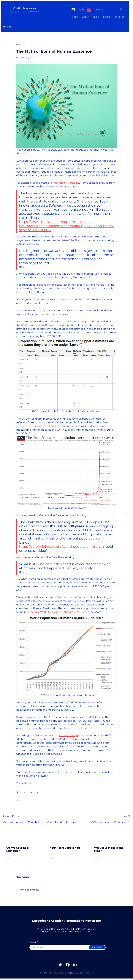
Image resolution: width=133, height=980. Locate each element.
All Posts (7, 27)
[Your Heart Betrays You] (67, 832)
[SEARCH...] (105, 9)
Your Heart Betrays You (65, 848)
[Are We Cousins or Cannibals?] (22, 832)
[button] (89, 9)
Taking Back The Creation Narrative (25, 12)
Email (33, 942)
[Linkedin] (75, 965)
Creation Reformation (25, 8)
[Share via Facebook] (18, 792)
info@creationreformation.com (81, 973)
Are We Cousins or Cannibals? (18, 849)
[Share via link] (38, 792)
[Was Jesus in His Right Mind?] (111, 832)
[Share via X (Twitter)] (24, 792)
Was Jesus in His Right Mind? (108, 849)
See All (127, 816)
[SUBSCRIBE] (97, 947)
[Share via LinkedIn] (31, 792)
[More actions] (115, 45)
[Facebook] (68, 965)
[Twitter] (60, 965)
